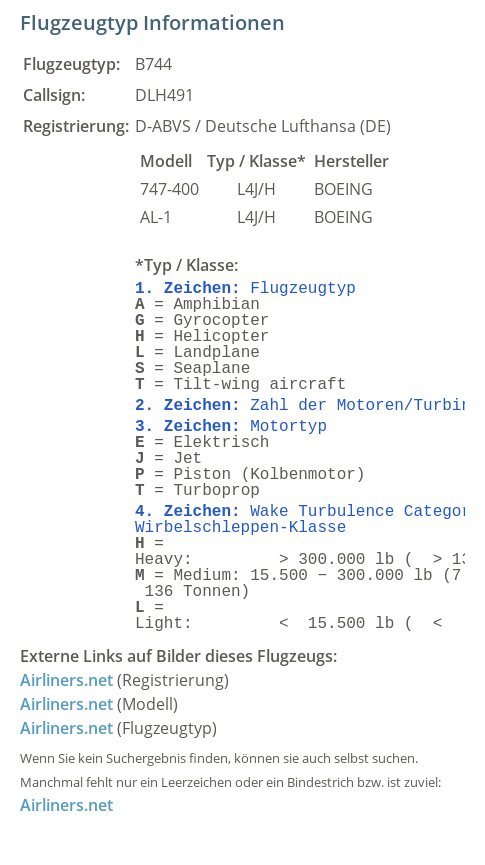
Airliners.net (66, 680)
